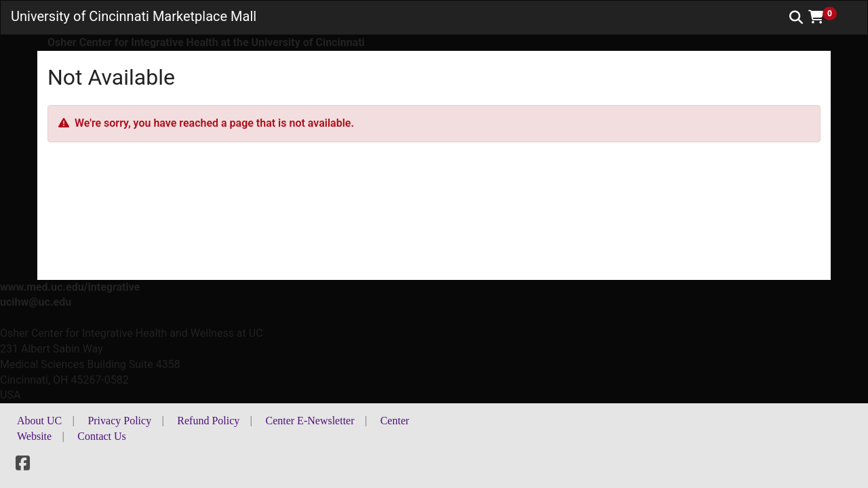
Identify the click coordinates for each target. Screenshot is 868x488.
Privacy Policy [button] (119, 421)
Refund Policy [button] (208, 421)
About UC (39, 421)
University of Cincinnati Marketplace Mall (134, 16)
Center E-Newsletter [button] (310, 421)
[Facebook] (23, 465)
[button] (827, 17)
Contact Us (102, 436)
